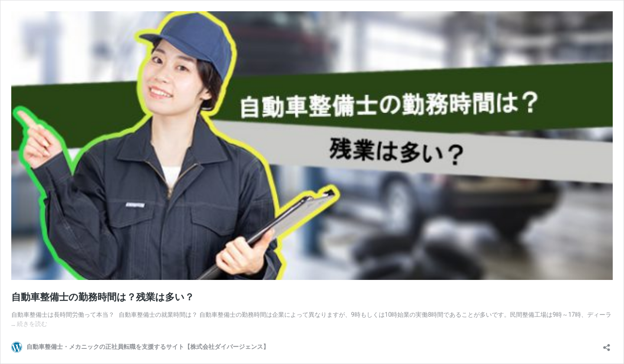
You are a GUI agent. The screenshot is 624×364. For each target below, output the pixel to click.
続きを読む (32, 324)
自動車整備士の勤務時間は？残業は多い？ (103, 297)
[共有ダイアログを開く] (607, 345)
